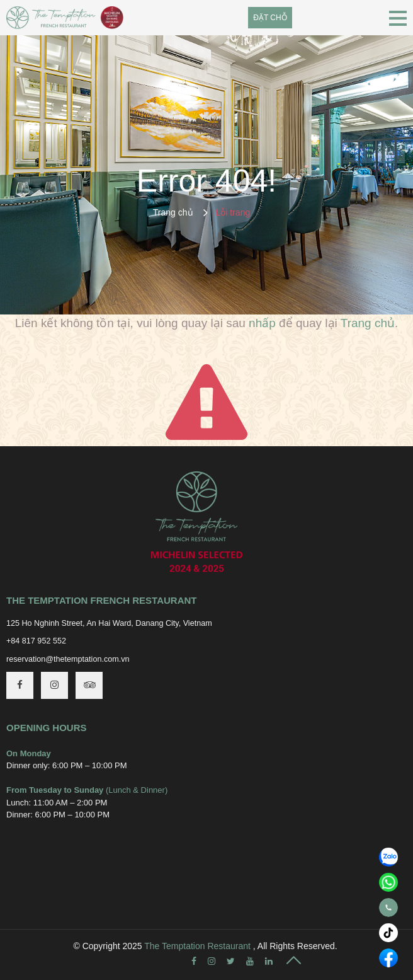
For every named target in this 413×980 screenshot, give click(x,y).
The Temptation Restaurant (197, 946)
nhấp (262, 323)
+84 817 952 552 (36, 641)
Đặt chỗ (270, 18)
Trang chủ (173, 212)
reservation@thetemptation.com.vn (68, 659)
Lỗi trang (233, 212)
